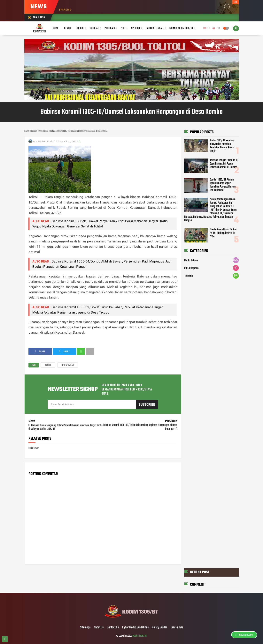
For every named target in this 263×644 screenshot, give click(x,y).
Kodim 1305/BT (140, 636)
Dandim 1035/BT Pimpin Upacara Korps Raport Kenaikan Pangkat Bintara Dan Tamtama (223, 185)
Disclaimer (177, 628)
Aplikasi (135, 28)
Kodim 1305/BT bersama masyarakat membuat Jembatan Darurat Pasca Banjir (222, 146)
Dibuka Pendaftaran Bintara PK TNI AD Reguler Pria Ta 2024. (223, 233)
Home (55, 28)
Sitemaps (85, 628)
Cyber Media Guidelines (135, 628)
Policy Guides (160, 628)
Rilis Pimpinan (191, 268)
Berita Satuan (68, 365)
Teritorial (189, 276)
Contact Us (113, 628)
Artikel (48, 365)
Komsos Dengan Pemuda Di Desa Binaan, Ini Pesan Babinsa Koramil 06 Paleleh (224, 164)
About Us (99, 628)
